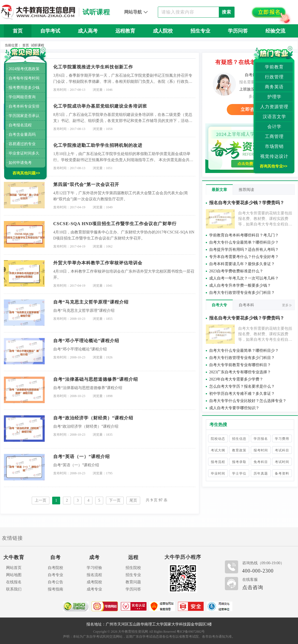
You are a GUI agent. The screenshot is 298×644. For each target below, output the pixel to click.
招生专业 (200, 31)
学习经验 (94, 568)
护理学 (274, 97)
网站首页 (14, 568)
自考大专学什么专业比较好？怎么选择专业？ (248, 401)
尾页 (133, 500)
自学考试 (50, 31)
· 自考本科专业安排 (23, 106)
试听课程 (38, 45)
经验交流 (275, 31)
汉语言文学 (274, 117)
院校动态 (218, 439)
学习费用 (282, 439)
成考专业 (94, 589)
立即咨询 (250, 109)
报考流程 (218, 462)
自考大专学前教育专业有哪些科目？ (240, 365)
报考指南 (55, 589)
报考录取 (239, 462)
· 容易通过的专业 (21, 144)
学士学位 (239, 473)
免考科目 (261, 462)
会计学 (274, 127)
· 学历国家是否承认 (23, 116)
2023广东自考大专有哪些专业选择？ (240, 372)
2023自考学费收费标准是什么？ (236, 271)
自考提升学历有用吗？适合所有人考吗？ (244, 250)
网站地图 (14, 575)
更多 (287, 305)
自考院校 (55, 568)
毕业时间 (218, 473)
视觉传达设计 (274, 156)
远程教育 (125, 31)
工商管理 (274, 136)
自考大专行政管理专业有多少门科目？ (242, 293)
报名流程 (94, 575)
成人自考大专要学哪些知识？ (234, 408)
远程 (133, 557)
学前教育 (274, 67)
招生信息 (239, 439)
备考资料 (282, 473)
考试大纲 (218, 450)
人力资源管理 (274, 107)
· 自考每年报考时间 (23, 78)
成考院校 (94, 582)
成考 (94, 557)
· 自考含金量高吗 (21, 135)
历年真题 (261, 473)
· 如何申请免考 (19, 163)
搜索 (227, 12)
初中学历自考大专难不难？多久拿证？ (242, 394)
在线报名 (14, 582)
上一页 (41, 500)
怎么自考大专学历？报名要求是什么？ (242, 386)
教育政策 (239, 450)
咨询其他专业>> (273, 166)
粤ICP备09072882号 (191, 632)
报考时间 (261, 450)
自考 (55, 557)
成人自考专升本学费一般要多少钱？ (240, 285)
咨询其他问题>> (26, 173)
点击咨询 (253, 587)
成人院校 (163, 31)
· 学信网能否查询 (21, 97)
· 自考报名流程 (19, 125)
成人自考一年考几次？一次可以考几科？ (244, 278)
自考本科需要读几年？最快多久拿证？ (242, 264)
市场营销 (274, 146)
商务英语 (274, 87)
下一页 (115, 500)
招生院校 (133, 568)
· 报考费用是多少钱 (23, 88)
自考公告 (55, 582)
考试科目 (282, 450)
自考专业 (55, 575)
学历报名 (261, 439)
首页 (18, 31)
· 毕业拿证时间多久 (23, 153)
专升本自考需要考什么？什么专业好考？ (244, 257)
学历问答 (238, 31)
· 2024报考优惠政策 (23, 69)
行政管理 (274, 77)
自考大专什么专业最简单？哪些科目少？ (244, 242)
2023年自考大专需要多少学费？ (236, 379)
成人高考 (88, 31)
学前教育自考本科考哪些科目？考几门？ (244, 235)
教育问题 (133, 582)
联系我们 (14, 589)
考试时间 (282, 462)
